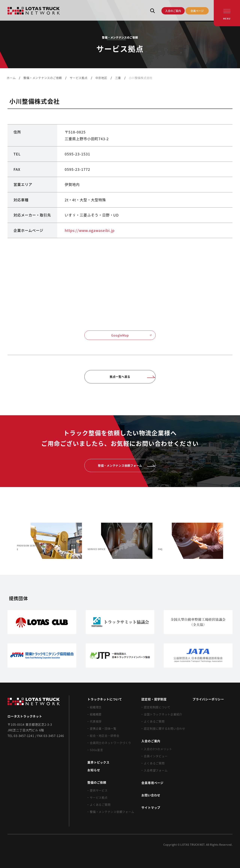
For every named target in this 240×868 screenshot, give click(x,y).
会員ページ (197, 11)
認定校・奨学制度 (154, 699)
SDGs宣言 (96, 750)
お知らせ (94, 770)
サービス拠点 (99, 797)
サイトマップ (151, 807)
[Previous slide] (8, 541)
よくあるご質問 (100, 805)
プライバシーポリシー (208, 699)
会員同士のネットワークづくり (111, 743)
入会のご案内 (173, 11)
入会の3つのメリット (158, 749)
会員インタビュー (156, 756)
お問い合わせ (151, 795)
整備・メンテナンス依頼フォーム (112, 812)
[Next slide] (232, 541)
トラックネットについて (105, 699)
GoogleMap (131, 335)
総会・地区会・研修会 (105, 736)
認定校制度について (157, 707)
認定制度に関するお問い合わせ (165, 728)
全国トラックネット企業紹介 (163, 714)
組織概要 (96, 714)
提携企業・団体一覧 (103, 728)
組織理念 (96, 707)
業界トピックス (98, 762)
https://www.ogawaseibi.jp (90, 230)
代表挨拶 (96, 721)
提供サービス (99, 790)
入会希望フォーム (156, 770)
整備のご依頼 (97, 782)
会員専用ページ (152, 783)
